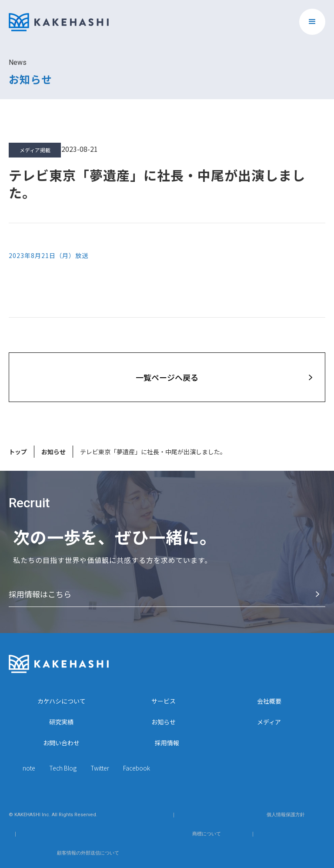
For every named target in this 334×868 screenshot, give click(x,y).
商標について (207, 834)
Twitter (100, 768)
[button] (312, 22)
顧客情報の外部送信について (88, 853)
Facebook (137, 768)
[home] (59, 18)
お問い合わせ (61, 743)
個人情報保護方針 (286, 815)
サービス (164, 701)
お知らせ (53, 452)
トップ (18, 452)
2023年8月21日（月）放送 (48, 255)
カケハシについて (62, 701)
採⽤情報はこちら (40, 594)
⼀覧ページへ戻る (167, 377)
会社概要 (269, 701)
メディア (269, 722)
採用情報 (167, 743)
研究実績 (61, 722)
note (29, 768)
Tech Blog (63, 768)
